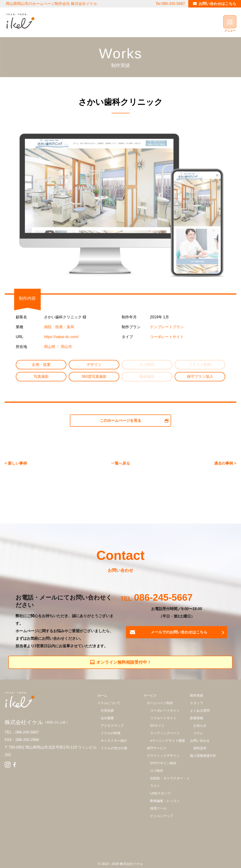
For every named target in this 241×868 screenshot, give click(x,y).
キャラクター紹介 (114, 741)
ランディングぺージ (165, 733)
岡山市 (66, 347)
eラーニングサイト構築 (168, 741)
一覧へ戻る (120, 463)
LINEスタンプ (160, 793)
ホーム (102, 695)
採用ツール (158, 808)
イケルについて (109, 703)
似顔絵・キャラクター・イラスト (170, 782)
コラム (198, 733)
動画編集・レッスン (165, 801)
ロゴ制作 (157, 771)
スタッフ (197, 703)
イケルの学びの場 (114, 748)
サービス (150, 695)
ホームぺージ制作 (160, 703)
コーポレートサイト (167, 337)
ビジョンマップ (162, 816)
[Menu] (230, 22)
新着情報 (197, 718)
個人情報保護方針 (203, 756)
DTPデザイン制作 (163, 763)
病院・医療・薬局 (59, 327)
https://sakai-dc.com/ (61, 337)
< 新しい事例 (16, 463)
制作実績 (197, 695)
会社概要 (107, 718)
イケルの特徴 (111, 733)
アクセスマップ (112, 726)
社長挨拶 (107, 710)
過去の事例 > (225, 463)
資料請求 (200, 748)
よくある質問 (200, 710)
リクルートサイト (163, 718)
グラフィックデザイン (163, 756)
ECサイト (157, 726)
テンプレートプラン (167, 327)
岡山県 (50, 347)
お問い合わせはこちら (217, 4)
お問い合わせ (200, 741)
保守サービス (157, 748)
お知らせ (200, 726)
